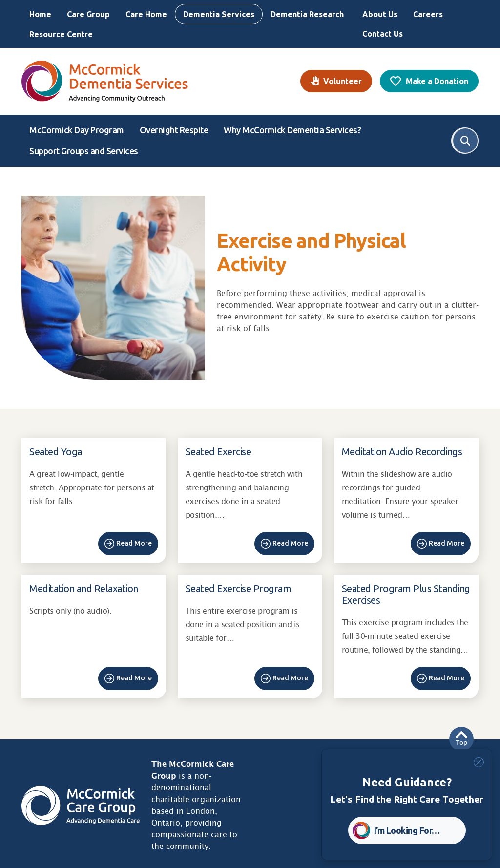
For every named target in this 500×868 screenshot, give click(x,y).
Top (461, 739)
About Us (380, 14)
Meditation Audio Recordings (402, 452)
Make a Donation (437, 81)
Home (40, 14)
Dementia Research (307, 14)
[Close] (479, 762)
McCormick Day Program (77, 130)
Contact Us (383, 34)
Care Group (88, 14)
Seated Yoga (56, 452)
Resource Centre (61, 34)
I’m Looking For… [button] (407, 830)
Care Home (146, 14)
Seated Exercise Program (239, 588)
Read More (134, 543)
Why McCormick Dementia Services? (292, 130)
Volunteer (343, 81)
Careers (428, 14)
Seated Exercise (219, 452)
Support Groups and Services (84, 151)
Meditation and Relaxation (84, 588)
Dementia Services (219, 14)
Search (465, 141)
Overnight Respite (174, 130)
